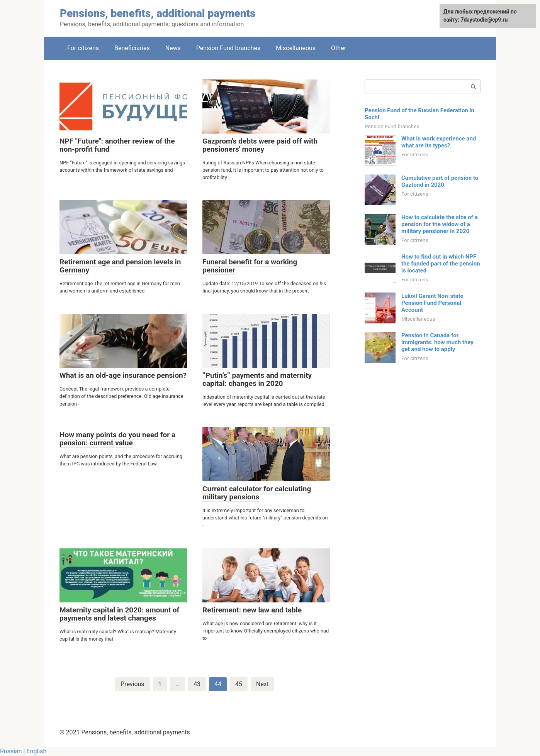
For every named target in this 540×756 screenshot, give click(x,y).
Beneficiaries (132, 48)
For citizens (83, 48)
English (36, 751)
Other (339, 48)
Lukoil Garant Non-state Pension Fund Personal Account (432, 303)
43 (197, 684)
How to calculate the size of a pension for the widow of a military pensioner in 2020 (440, 224)
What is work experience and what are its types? (439, 142)
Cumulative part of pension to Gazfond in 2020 (440, 181)
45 (239, 684)
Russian (11, 751)
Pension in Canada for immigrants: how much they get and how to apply (437, 342)
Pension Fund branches (228, 48)
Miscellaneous (296, 48)
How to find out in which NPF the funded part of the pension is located (441, 264)
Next (262, 684)
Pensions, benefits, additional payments (158, 13)
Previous (132, 684)
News (173, 48)
